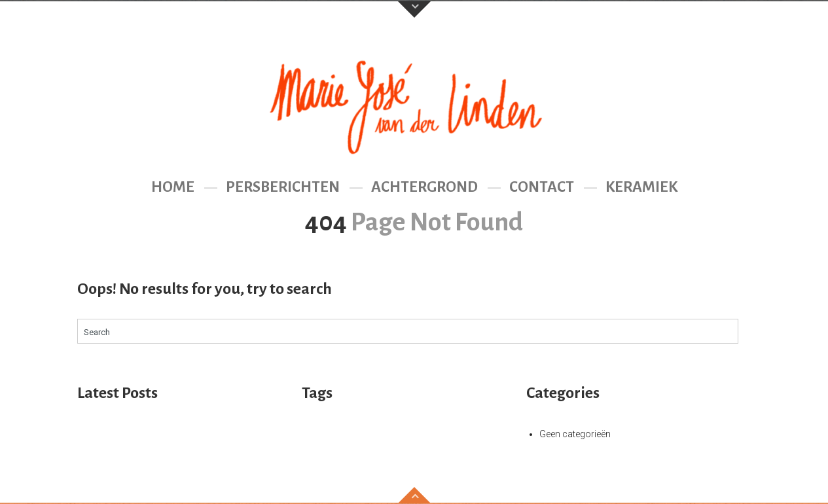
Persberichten (283, 187)
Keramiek (641, 187)
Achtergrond (424, 187)
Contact (542, 187)
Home (173, 187)
